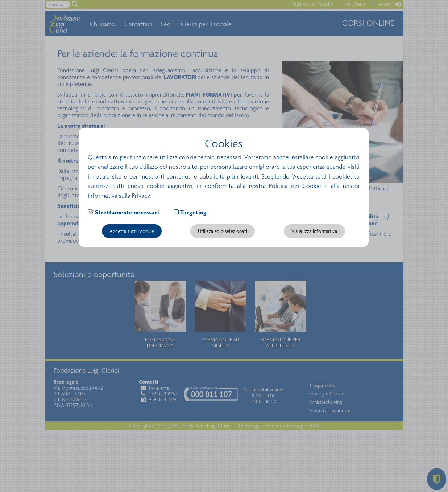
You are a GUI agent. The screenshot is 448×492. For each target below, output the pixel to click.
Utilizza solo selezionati (223, 231)
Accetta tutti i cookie (132, 231)
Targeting (193, 212)
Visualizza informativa (314, 231)
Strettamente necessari (127, 212)
